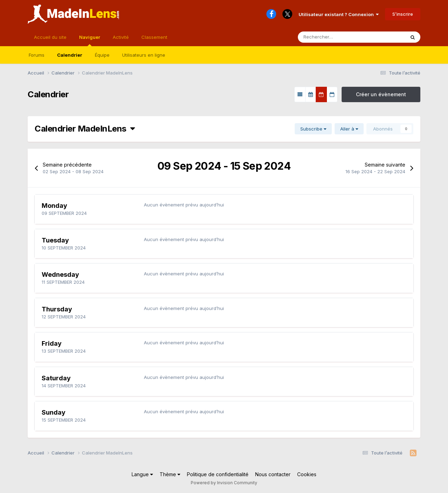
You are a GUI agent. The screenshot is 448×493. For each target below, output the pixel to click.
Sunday (54, 412)
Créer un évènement (381, 94)
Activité (121, 37)
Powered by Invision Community (224, 483)
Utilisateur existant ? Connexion (339, 14)
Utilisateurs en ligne (144, 55)
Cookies (307, 474)
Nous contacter (273, 474)
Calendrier (70, 55)
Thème (170, 474)
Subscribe (313, 129)
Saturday (56, 378)
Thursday (57, 309)
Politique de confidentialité (218, 474)
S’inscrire (403, 14)
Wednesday (60, 274)
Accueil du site (50, 37)
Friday (52, 343)
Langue (142, 474)
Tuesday (55, 240)
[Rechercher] (331, 37)
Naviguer (90, 40)
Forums (37, 55)
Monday (54, 206)
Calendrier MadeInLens (85, 129)
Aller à (349, 129)
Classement (154, 37)
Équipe (102, 55)
